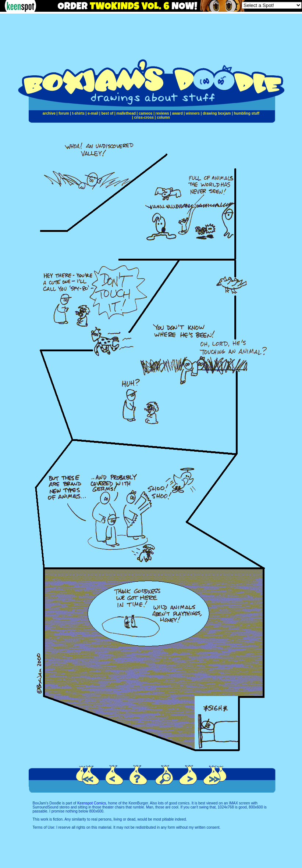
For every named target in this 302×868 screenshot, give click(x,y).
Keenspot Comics (92, 803)
